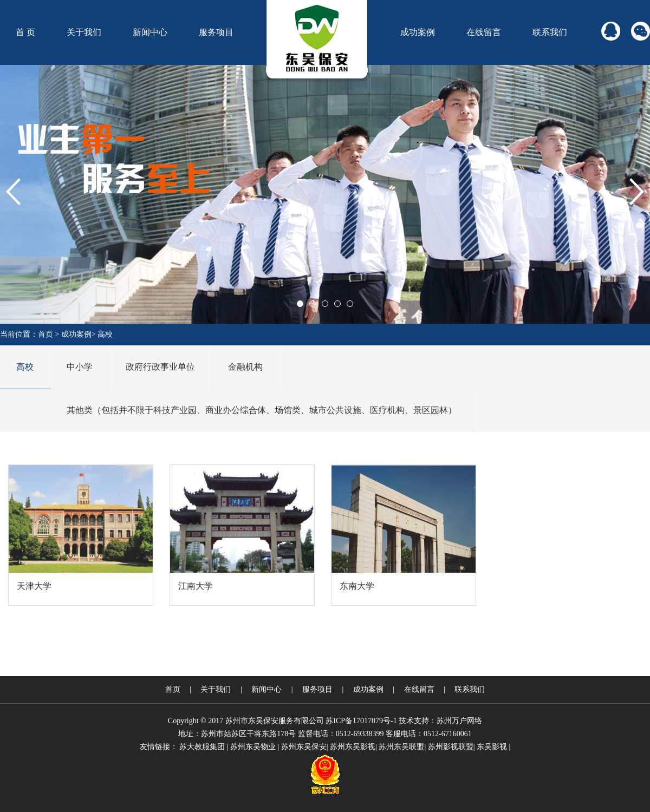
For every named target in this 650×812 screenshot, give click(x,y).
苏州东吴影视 (353, 747)
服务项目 (216, 32)
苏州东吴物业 (253, 747)
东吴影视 (492, 747)
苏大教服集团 (202, 747)
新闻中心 (150, 32)
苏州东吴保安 (304, 747)
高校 (105, 334)
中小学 (80, 367)
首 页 (25, 32)
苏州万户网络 (459, 721)
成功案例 (418, 32)
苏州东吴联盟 (401, 747)
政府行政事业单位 (160, 367)
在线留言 (484, 32)
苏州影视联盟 (451, 747)
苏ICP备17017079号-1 (361, 721)
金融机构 (245, 367)
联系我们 (550, 32)
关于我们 (84, 32)
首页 (45, 334)
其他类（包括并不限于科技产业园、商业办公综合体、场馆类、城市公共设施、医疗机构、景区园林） (262, 410)
